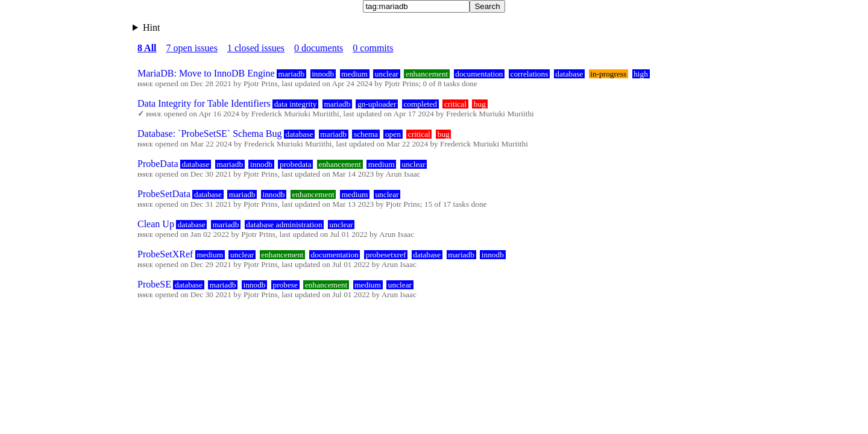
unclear (387, 74)
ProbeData (158, 164)
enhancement (427, 74)
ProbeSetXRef (165, 254)
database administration (284, 225)
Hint (151, 27)
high (641, 74)
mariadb (292, 74)
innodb (323, 74)
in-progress (608, 74)
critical (455, 104)
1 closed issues (256, 48)
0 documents (319, 48)
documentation (479, 74)
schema (366, 134)
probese (285, 285)
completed (420, 104)
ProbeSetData (164, 194)
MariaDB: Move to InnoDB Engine (206, 73)
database (569, 74)
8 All (147, 48)
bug (480, 104)
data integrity (296, 104)
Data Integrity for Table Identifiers (204, 103)
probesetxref (386, 255)
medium (354, 74)
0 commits (373, 48)
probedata (296, 164)
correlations (529, 74)
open (393, 134)
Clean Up (156, 224)
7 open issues (192, 48)
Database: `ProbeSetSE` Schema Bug (210, 134)
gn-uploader (377, 104)
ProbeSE (154, 284)
